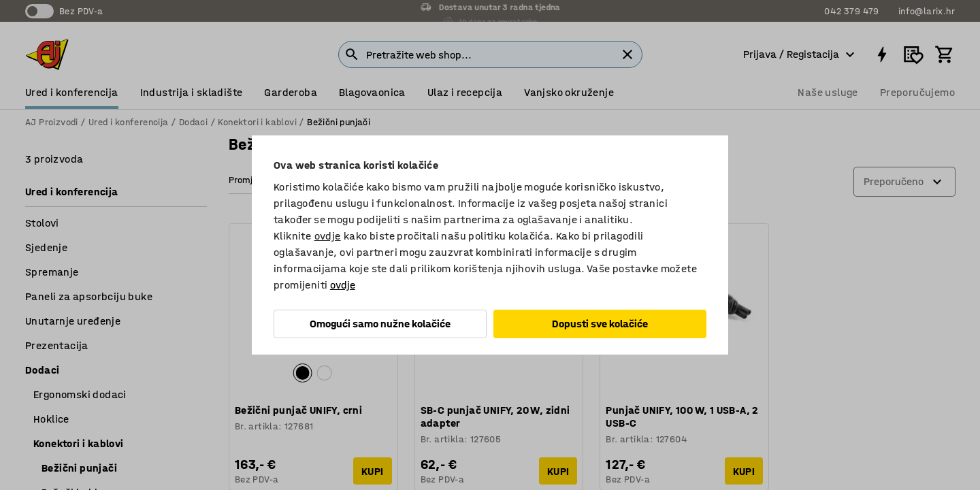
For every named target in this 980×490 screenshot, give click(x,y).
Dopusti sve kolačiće (600, 324)
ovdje (328, 236)
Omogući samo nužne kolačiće (380, 324)
